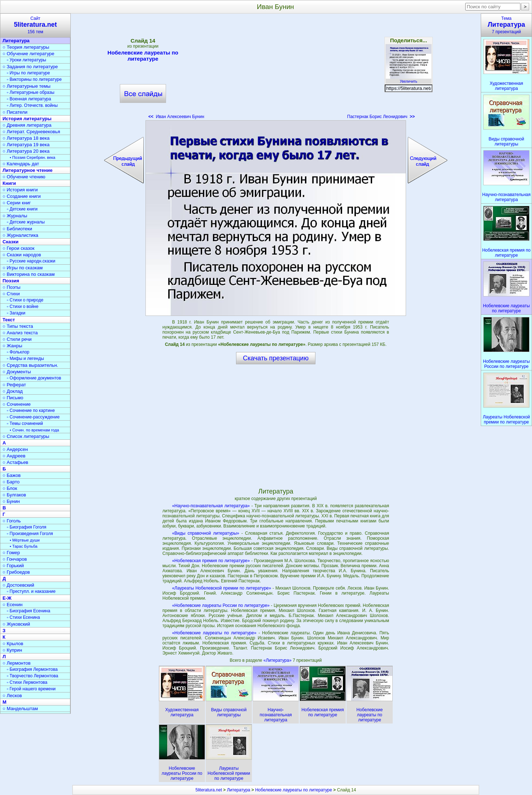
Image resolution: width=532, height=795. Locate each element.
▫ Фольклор (18, 352)
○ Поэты (12, 287)
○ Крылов (13, 644)
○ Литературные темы (27, 86)
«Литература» (278, 660)
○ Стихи (11, 294)
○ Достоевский (18, 585)
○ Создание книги (22, 196)
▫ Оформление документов (34, 378)
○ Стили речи (17, 339)
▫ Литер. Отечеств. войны (32, 105)
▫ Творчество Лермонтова (32, 676)
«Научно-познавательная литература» (211, 506)
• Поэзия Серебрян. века (32, 157)
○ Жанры (12, 346)
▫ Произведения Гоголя (30, 534)
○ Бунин (11, 501)
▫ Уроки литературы (27, 60)
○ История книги (20, 190)
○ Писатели (15, 112)
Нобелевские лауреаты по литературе (143, 56)
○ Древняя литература (27, 125)
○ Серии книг (17, 203)
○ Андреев (14, 456)
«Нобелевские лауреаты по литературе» (214, 633)
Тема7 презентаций (506, 25)
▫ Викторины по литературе (34, 79)
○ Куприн (12, 650)
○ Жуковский (16, 624)
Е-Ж (7, 598)
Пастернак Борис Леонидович (381, 117)
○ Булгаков (14, 495)
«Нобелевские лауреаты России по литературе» (221, 605)
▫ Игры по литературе (28, 73)
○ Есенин (12, 605)
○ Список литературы (26, 436)
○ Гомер (11, 553)
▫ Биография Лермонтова (32, 669)
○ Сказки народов (22, 255)
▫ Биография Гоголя (27, 527)
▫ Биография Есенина (29, 611)
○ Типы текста (18, 326)
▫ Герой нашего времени (31, 689)
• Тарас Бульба (24, 546)
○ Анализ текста (20, 333)
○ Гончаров (15, 559)
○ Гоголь (12, 521)
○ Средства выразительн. (30, 365)
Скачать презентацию (276, 358)
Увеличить (409, 79)
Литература (16, 41)
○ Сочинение (17, 404)
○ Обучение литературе (29, 54)
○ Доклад (13, 391)
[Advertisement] (276, 69)
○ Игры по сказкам (23, 268)
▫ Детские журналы (26, 222)
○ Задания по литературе (30, 67)
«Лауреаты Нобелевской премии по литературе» (222, 588)
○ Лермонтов (17, 663)
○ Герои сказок (19, 248)
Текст (9, 320)
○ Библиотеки (17, 229)
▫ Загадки (16, 313)
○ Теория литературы (26, 47)
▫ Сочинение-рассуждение (33, 417)
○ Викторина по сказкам (29, 274)
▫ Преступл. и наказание (31, 591)
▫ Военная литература (29, 99)
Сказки (10, 242)
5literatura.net (209, 790)
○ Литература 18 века (26, 138)
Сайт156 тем (35, 25)
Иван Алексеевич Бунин (176, 117)
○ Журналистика (20, 235)
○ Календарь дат (21, 164)
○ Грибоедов (16, 572)
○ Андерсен (15, 449)
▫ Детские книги (22, 209)
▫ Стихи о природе (25, 300)
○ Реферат (14, 385)
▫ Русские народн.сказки (31, 261)
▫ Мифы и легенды (25, 359)
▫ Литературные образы (31, 92)
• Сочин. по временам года (34, 430)
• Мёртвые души (25, 540)
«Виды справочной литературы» (206, 533)
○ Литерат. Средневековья (31, 132)
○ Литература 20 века (26, 151)
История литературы (27, 119)
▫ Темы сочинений (25, 423)
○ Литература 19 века (26, 145)
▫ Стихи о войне (23, 307)
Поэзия (11, 281)
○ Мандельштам (20, 709)
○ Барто (11, 482)
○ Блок (10, 488)
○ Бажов (12, 475)
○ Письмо (13, 398)
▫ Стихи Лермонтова (27, 682)
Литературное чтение (27, 170)
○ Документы (17, 372)
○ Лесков (12, 696)
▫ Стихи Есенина (23, 617)
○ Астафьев (15, 462)
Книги (9, 183)
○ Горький (13, 566)
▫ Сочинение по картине (31, 410)
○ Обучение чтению (24, 177)
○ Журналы (15, 216)
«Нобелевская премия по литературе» (211, 561)
